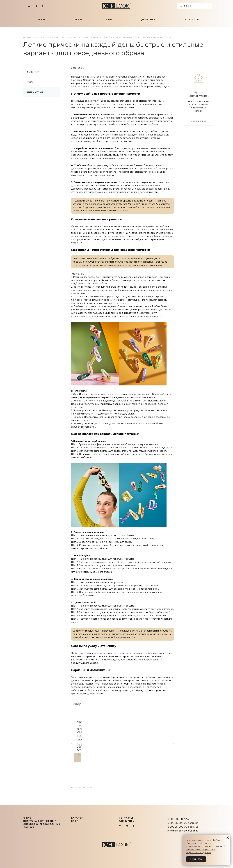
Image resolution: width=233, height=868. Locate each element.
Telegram (127, 826)
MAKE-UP (33, 72)
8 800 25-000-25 (177, 823)
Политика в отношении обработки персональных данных (42, 824)
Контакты (126, 818)
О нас (27, 818)
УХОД (31, 82)
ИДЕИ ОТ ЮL (35, 92)
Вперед (173, 744)
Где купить (127, 821)
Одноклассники (134, 826)
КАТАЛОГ (77, 818)
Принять (196, 859)
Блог (74, 821)
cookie (208, 840)
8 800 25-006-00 (177, 827)
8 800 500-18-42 (177, 819)
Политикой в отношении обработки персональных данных (206, 849)
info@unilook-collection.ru (183, 831)
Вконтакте (120, 826)
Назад (72, 744)
